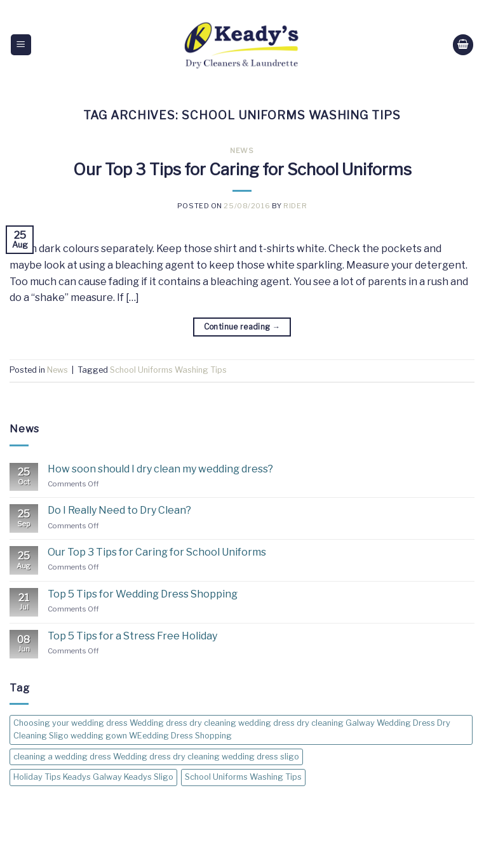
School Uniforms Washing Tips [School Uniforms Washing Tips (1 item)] (243, 777)
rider (295, 206)
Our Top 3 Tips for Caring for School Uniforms (242, 169)
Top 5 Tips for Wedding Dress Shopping (143, 594)
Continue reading (242, 327)
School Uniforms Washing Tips (168, 370)
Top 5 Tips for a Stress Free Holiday (132, 636)
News (242, 150)
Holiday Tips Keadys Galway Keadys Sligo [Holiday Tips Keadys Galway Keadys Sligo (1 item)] (93, 777)
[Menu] (21, 45)
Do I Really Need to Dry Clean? (119, 510)
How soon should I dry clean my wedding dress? (160, 469)
